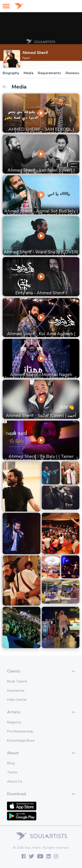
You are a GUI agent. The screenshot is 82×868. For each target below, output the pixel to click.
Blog (11, 763)
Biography (11, 73)
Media (29, 73)
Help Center (17, 700)
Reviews (72, 73)
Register (14, 722)
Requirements (49, 73)
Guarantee (16, 691)
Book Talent (17, 681)
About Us (15, 781)
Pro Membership (20, 731)
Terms (12, 772)
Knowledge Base (21, 741)
